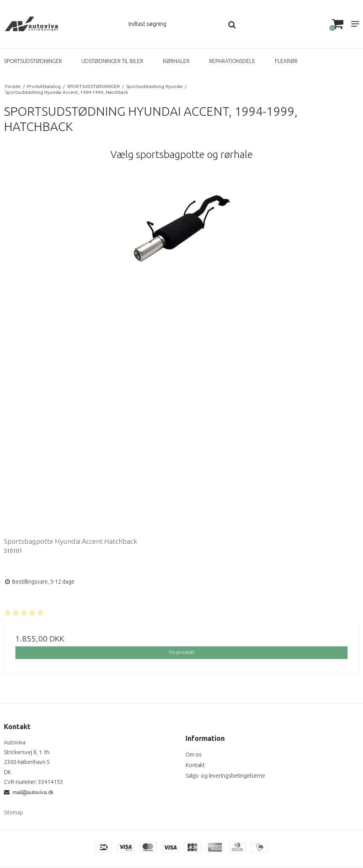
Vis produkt (182, 652)
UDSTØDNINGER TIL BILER (112, 61)
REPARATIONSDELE (232, 61)
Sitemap (14, 812)
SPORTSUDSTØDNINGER (33, 61)
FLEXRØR (286, 61)
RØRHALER (176, 61)
